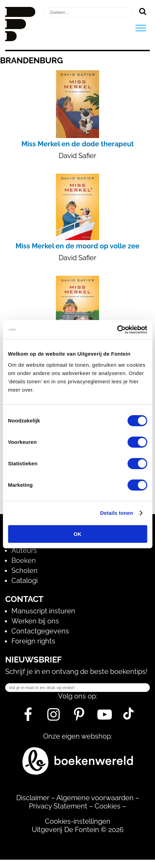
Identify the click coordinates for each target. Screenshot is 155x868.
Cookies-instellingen (78, 821)
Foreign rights (33, 641)
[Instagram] (54, 717)
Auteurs (24, 550)
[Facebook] (28, 717)
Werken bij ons (35, 621)
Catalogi (25, 581)
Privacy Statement (58, 806)
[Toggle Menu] (141, 28)
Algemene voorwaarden (95, 798)
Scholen (25, 570)
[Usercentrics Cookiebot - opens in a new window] (117, 330)
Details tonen (117, 513)
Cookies (108, 806)
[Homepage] (20, 39)
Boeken (24, 560)
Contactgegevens (40, 631)
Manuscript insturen (43, 611)
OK (77, 534)
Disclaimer (33, 798)
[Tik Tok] (128, 717)
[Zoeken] (142, 11)
